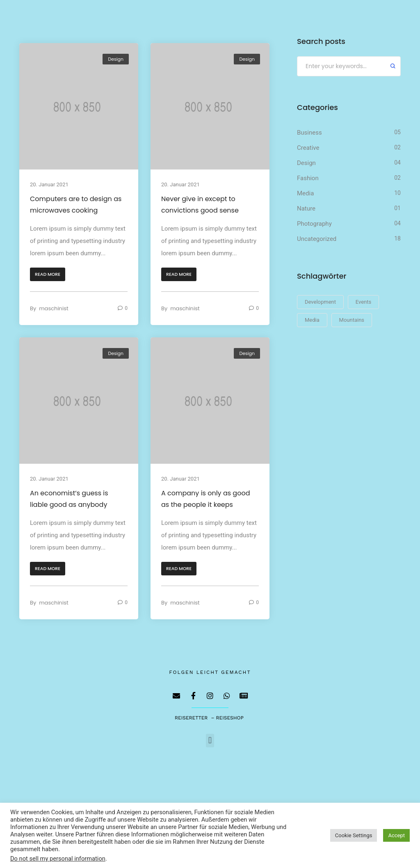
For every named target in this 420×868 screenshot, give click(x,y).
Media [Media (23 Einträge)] (312, 320)
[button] (48, 274)
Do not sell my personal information (58, 859)
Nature (306, 208)
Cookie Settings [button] (354, 835)
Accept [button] (396, 835)
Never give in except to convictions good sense (200, 205)
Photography (314, 224)
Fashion (308, 178)
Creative (308, 148)
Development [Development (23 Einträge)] (320, 302)
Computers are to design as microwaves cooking (76, 205)
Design (116, 59)
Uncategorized (317, 239)
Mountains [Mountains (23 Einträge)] (352, 320)
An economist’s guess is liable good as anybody (69, 499)
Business (309, 133)
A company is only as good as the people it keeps (205, 499)
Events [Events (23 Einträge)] (363, 302)
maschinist (54, 308)
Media (305, 193)
